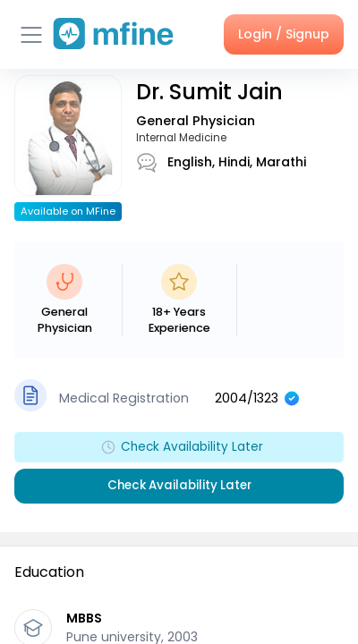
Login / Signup (284, 34)
